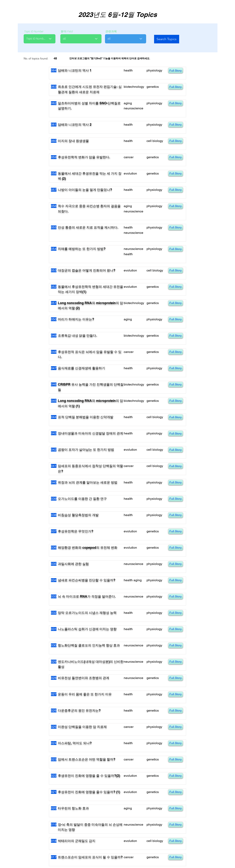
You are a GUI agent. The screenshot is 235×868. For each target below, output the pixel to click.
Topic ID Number (34, 32)
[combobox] (40, 39)
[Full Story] (176, 70)
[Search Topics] (167, 39)
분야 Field (67, 32)
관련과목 (111, 32)
